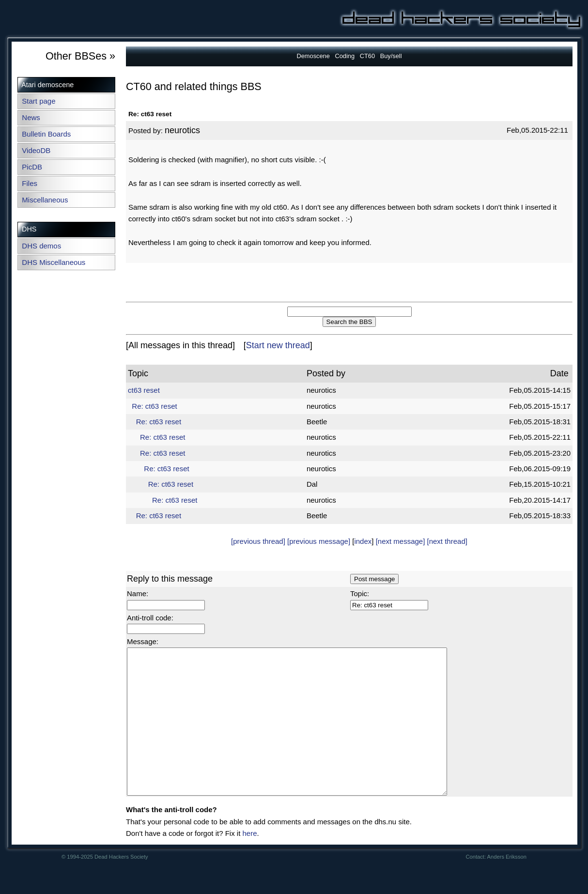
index (363, 541)
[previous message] (319, 541)
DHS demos (41, 246)
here (249, 862)
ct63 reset (144, 390)
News (31, 117)
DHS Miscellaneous (54, 262)
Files (30, 183)
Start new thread (278, 345)
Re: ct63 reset (154, 406)
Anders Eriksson (507, 886)
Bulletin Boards (46, 134)
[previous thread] (258, 541)
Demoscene (313, 56)
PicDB (32, 167)
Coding (345, 56)
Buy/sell (391, 56)
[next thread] (447, 541)
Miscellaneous (45, 200)
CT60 (367, 56)
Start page (39, 101)
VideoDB (36, 150)
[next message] (401, 541)
